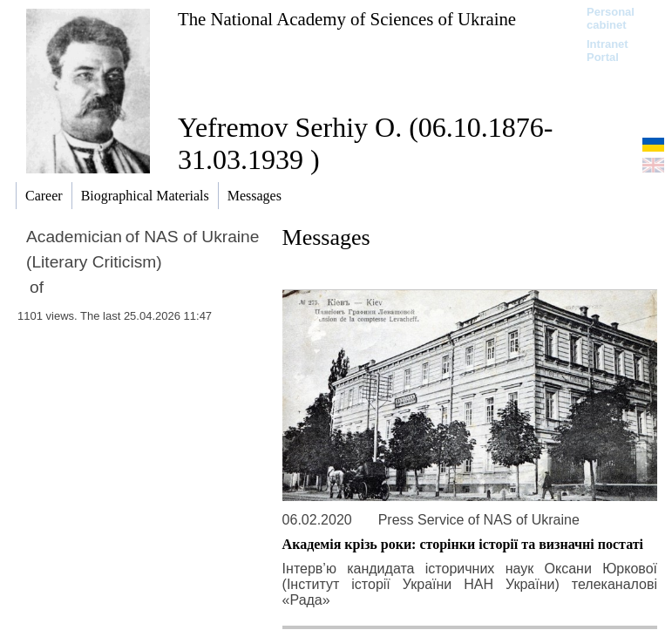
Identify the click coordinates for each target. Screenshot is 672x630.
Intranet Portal (608, 51)
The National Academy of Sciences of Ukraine (347, 19)
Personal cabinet (611, 18)
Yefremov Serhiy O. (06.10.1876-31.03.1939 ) (365, 143)
